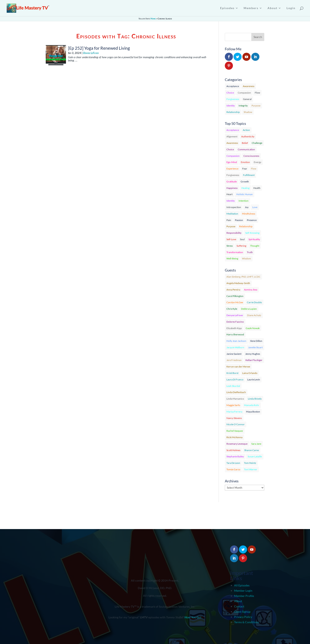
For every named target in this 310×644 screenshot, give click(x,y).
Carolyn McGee (235, 302)
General (247, 99)
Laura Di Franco (235, 379)
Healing (245, 188)
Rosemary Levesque (237, 444)
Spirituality (254, 239)
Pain (229, 220)
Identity (231, 106)
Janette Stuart (255, 347)
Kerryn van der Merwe (238, 367)
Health (257, 188)
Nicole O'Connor (236, 424)
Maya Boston (253, 412)
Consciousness (251, 156)
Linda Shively (255, 399)
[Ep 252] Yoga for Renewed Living (99, 48)
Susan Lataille (255, 456)
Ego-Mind (232, 162)
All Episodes (242, 585)
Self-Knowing (252, 233)
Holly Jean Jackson (236, 341)
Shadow (248, 112)
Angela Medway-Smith (238, 283)
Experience (232, 169)
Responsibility (234, 233)
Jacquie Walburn (235, 347)
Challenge (257, 143)
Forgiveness (233, 99)
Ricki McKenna (234, 437)
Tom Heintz (250, 463)
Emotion (245, 162)
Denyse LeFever (91, 53)
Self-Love (231, 239)
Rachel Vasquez (235, 431)
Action (246, 130)
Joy (247, 207)
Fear (245, 169)
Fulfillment (249, 175)
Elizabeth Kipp (234, 328)
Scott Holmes (233, 450)
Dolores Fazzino (235, 322)
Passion (239, 220)
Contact (239, 606)
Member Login (243, 591)
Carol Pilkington (235, 296)
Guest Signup (242, 612)
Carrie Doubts (254, 302)
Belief (245, 143)
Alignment (232, 136)
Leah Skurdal (233, 386)
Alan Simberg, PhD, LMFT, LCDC (243, 277)
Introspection (234, 207)
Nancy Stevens (234, 418)
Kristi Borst (232, 373)
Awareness (249, 86)
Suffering (241, 246)
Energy (257, 162)
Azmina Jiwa (251, 290)
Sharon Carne (252, 450)
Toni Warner (251, 469)
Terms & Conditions (247, 622)
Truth (250, 252)
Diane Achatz (254, 315)
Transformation (235, 252)
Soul (242, 239)
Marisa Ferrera (234, 412)
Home (153, 18)
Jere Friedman (234, 360)
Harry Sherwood (235, 334)
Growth (245, 182)
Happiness (232, 188)
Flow (257, 93)
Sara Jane (256, 444)
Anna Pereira (233, 290)
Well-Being (232, 258)
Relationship (233, 112)
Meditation (232, 214)
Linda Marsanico (235, 399)
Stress (230, 246)
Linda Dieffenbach (236, 392)
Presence (252, 220)
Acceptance (233, 86)
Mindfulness (249, 214)
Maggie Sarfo (233, 405)
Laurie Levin (254, 379)
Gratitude (232, 182)
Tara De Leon (233, 463)
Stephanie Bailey (235, 456)
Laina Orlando (250, 373)
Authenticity (248, 136)
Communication (246, 149)
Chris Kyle (232, 309)
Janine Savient (234, 354)
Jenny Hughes (253, 354)
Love (255, 207)
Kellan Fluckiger (254, 360)
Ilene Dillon (256, 341)
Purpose (256, 106)
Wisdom (246, 258)
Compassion (244, 93)
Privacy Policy (243, 617)
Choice (230, 93)
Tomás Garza (233, 469)
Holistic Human (245, 194)
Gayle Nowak (253, 328)
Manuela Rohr (252, 405)
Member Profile (244, 596)
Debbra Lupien (249, 309)
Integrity (243, 106)
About (238, 601)
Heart (229, 194)
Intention (244, 201)
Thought (255, 246)
